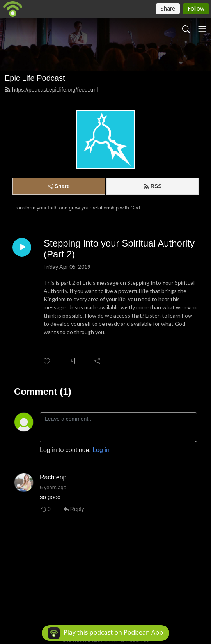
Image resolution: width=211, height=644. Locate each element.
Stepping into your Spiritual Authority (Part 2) (119, 249)
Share (59, 186)
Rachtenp (53, 477)
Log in (101, 450)
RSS (152, 186)
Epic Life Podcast (35, 78)
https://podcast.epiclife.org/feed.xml (51, 90)
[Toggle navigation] (202, 29)
